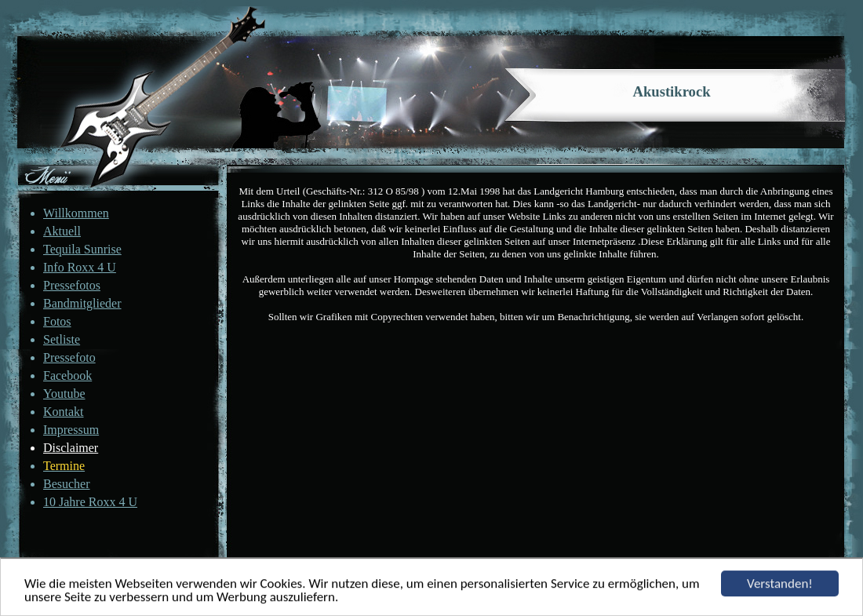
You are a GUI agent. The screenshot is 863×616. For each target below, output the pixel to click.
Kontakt (64, 412)
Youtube (64, 394)
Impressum (71, 430)
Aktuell (62, 231)
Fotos (57, 321)
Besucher (67, 484)
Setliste (62, 339)
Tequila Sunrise (82, 249)
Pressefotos (72, 285)
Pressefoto (69, 357)
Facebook (67, 375)
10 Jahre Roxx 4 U (90, 502)
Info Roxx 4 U (80, 267)
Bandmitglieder (82, 303)
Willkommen (76, 213)
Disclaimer (71, 448)
